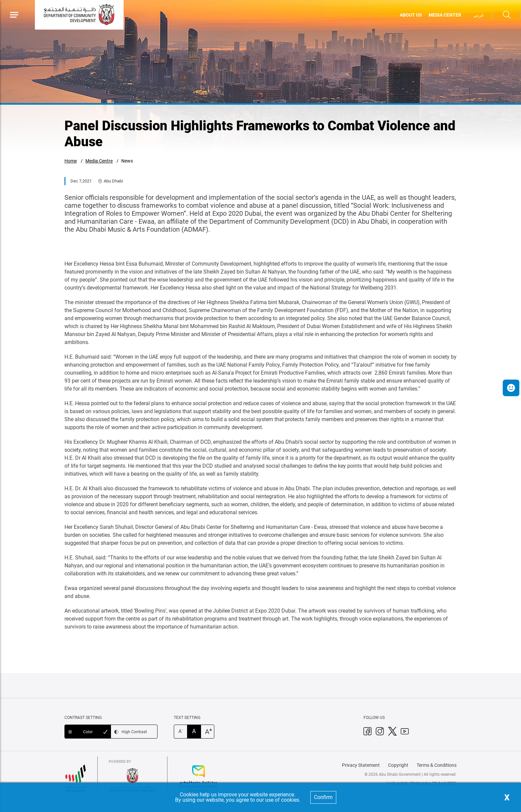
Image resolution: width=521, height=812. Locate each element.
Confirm (323, 797)
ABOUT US (411, 15)
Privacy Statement (361, 765)
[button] (511, 388)
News (127, 161)
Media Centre (99, 161)
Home (71, 161)
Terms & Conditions (437, 765)
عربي (479, 15)
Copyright (398, 765)
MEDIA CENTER (445, 15)
